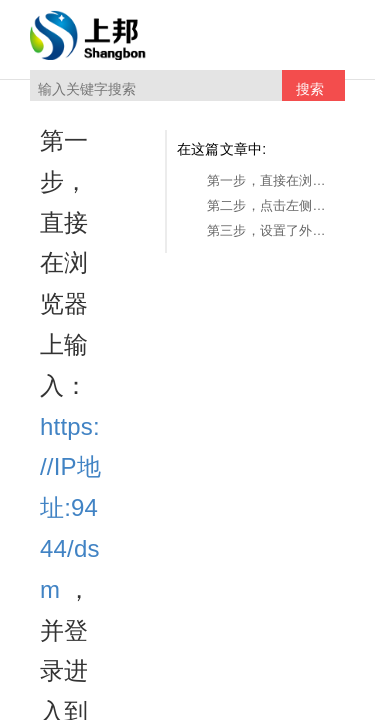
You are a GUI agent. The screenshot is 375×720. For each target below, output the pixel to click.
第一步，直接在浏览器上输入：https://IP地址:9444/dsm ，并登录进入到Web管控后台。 (271, 180)
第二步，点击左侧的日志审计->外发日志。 (271, 205)
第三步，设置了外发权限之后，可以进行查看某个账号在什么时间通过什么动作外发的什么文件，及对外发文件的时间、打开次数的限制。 (271, 230)
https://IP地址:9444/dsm (70, 508)
